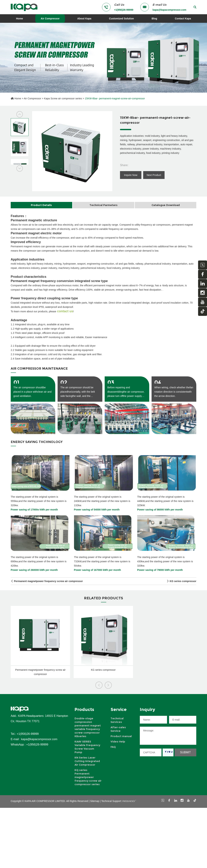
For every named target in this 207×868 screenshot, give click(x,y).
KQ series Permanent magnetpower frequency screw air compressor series (88, 777)
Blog (154, 19)
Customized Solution (122, 19)
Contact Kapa (183, 19)
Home (20, 19)
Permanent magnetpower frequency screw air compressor (48, 581)
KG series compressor (183, 581)
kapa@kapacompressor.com (169, 10)
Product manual (121, 736)
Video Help (118, 742)
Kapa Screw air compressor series (63, 98)
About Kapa (84, 19)
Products (84, 709)
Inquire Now (131, 175)
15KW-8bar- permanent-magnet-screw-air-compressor (115, 98)
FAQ (113, 747)
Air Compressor (50, 19)
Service (119, 709)
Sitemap (95, 801)
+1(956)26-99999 (37, 745)
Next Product (154, 175)
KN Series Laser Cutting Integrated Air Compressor (87, 761)
